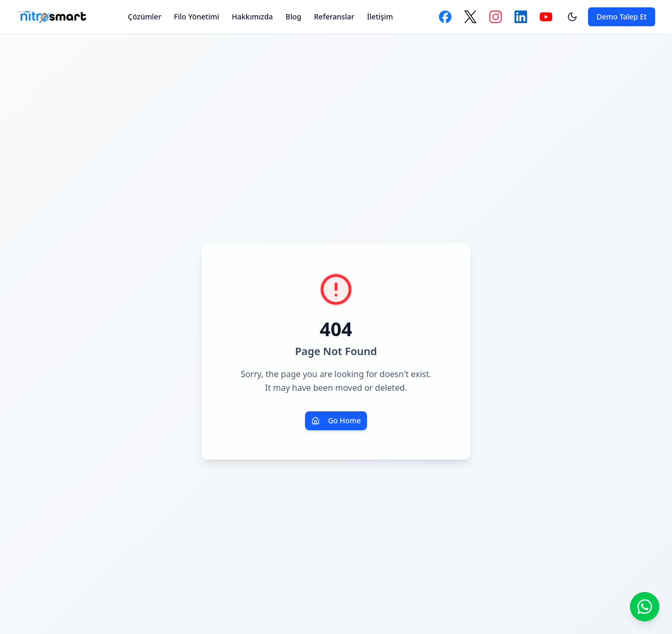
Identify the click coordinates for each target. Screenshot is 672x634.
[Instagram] (496, 17)
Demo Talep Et (622, 17)
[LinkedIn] (521, 17)
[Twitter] (470, 17)
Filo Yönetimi (196, 17)
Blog (293, 17)
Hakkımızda (253, 17)
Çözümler (145, 17)
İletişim (380, 17)
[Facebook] (445, 17)
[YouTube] (546, 17)
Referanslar (334, 17)
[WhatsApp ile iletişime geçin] (645, 607)
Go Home (336, 420)
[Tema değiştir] (572, 17)
